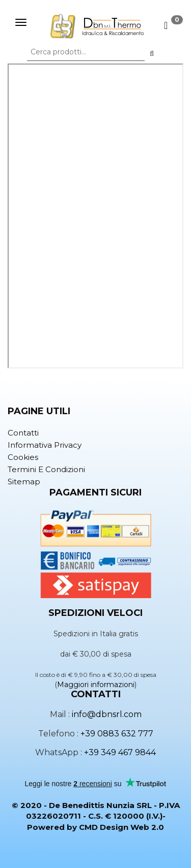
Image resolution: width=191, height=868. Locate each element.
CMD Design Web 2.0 (121, 827)
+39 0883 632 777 (117, 734)
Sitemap (24, 482)
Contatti (23, 433)
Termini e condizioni (46, 469)
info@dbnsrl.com (107, 714)
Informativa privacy (45, 445)
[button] (152, 53)
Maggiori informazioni (96, 685)
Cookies (23, 457)
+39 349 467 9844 (120, 752)
